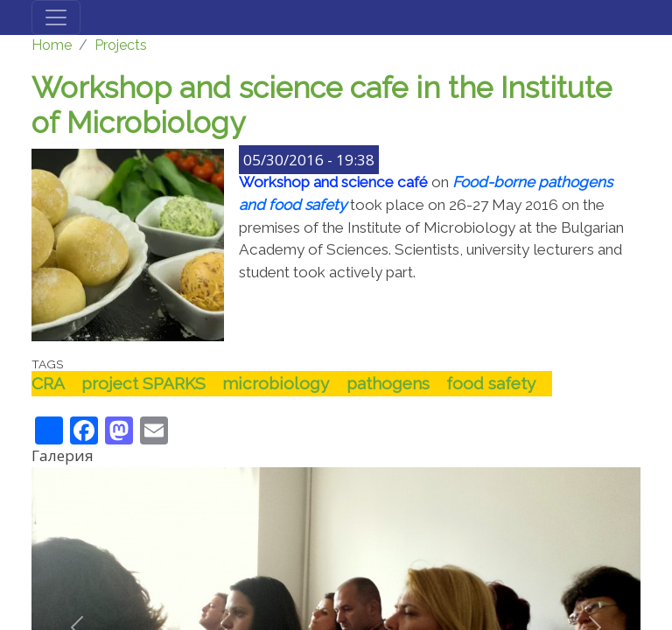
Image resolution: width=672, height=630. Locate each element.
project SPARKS (143, 383)
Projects (121, 45)
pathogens (388, 383)
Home (52, 45)
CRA (48, 383)
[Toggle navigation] (56, 17)
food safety (491, 383)
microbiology (276, 383)
